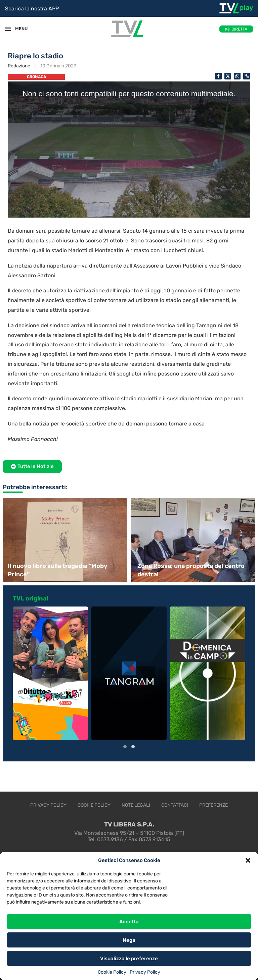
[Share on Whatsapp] (237, 76)
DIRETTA (239, 29)
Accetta (129, 922)
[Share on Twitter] (228, 76)
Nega (129, 940)
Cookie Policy (112, 972)
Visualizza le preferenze (129, 959)
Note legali (136, 805)
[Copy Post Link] (247, 76)
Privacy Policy (145, 972)
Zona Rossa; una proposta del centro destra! (191, 570)
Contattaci (175, 805)
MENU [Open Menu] (18, 29)
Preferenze (213, 805)
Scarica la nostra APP (32, 9)
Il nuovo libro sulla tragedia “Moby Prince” (58, 570)
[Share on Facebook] (218, 76)
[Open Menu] (8, 29)
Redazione (19, 66)
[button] (248, 860)
